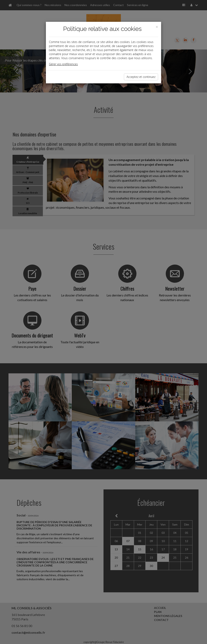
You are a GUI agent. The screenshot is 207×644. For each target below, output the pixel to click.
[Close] (157, 27)
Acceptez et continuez (141, 77)
